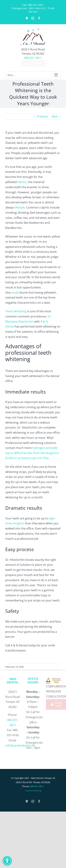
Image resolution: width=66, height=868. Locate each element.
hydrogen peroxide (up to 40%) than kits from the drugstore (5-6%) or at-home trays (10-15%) (32, 453)
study (15, 293)
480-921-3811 (36, 5)
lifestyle (19, 207)
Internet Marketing (33, 791)
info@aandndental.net (20, 745)
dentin (22, 182)
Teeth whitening (16, 311)
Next (55, 116)
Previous (43, 116)
